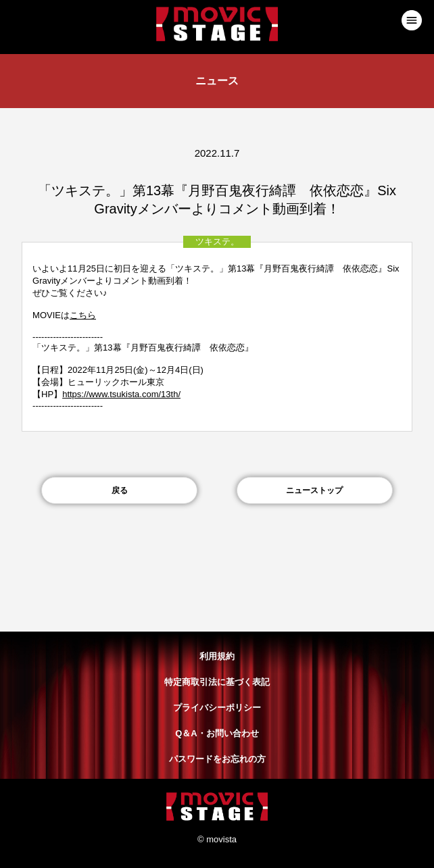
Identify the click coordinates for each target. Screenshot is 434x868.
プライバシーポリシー (217, 708)
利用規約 (217, 656)
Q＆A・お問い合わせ (217, 733)
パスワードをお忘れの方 (217, 759)
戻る (120, 490)
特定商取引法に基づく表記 (217, 682)
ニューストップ (314, 490)
